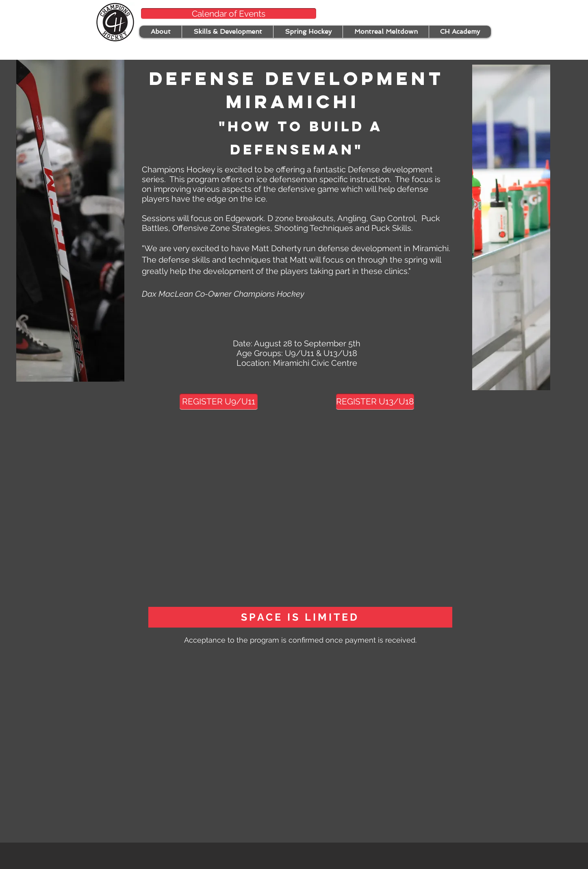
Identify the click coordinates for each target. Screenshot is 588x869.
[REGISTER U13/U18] (375, 402)
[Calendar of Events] (229, 14)
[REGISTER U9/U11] (219, 402)
